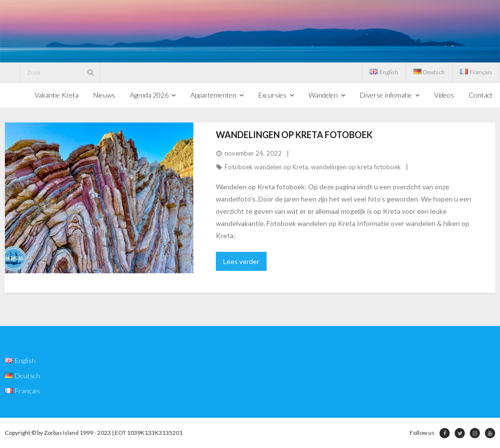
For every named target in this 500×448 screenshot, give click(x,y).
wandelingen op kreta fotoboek (356, 167)
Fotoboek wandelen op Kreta (266, 167)
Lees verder (241, 261)
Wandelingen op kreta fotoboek (294, 135)
